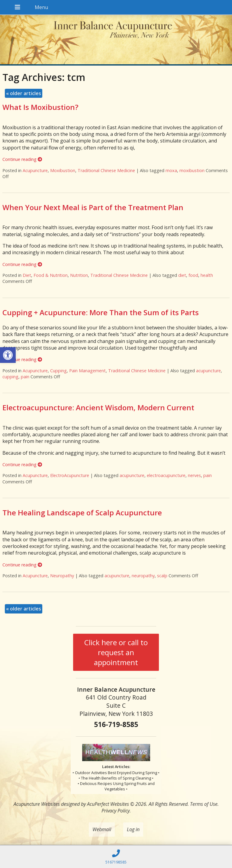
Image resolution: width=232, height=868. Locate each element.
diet (182, 275)
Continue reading (22, 159)
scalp (162, 576)
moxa (171, 170)
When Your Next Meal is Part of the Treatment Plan (93, 207)
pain (25, 377)
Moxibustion (63, 170)
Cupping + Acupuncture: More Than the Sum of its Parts (101, 312)
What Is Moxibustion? (40, 107)
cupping (10, 377)
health (207, 275)
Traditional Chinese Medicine (106, 170)
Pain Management (87, 371)
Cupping (58, 371)
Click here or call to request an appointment (116, 652)
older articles (24, 93)
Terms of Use (204, 804)
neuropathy (143, 576)
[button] (8, 355)
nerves (194, 475)
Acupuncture (35, 170)
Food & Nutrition (51, 275)
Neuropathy (62, 576)
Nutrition (79, 275)
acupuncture (208, 371)
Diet (27, 275)
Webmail (102, 829)
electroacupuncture (166, 475)
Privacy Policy (116, 811)
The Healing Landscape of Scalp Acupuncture (82, 512)
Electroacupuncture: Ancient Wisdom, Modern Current (98, 407)
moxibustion (192, 170)
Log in (133, 829)
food (193, 275)
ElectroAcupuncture (70, 475)
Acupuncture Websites (37, 804)
